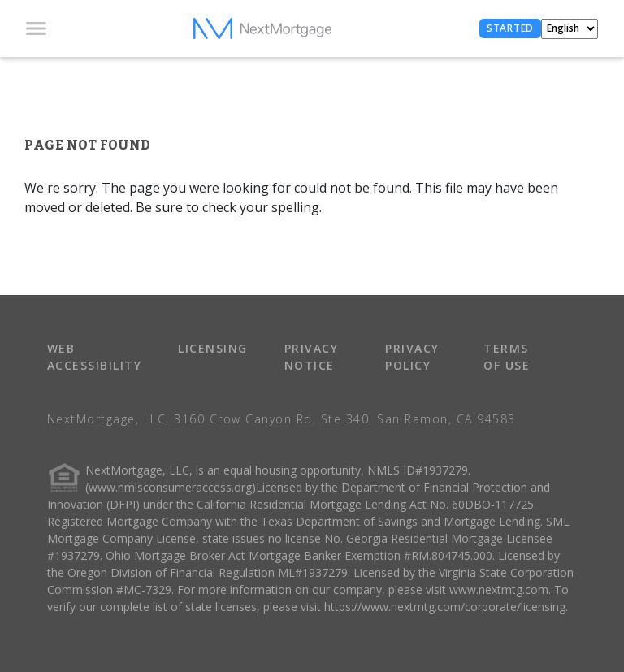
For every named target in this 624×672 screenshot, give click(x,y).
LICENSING (213, 348)
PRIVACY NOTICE (312, 357)
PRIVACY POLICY (412, 357)
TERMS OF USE (507, 357)
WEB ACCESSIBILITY (95, 357)
